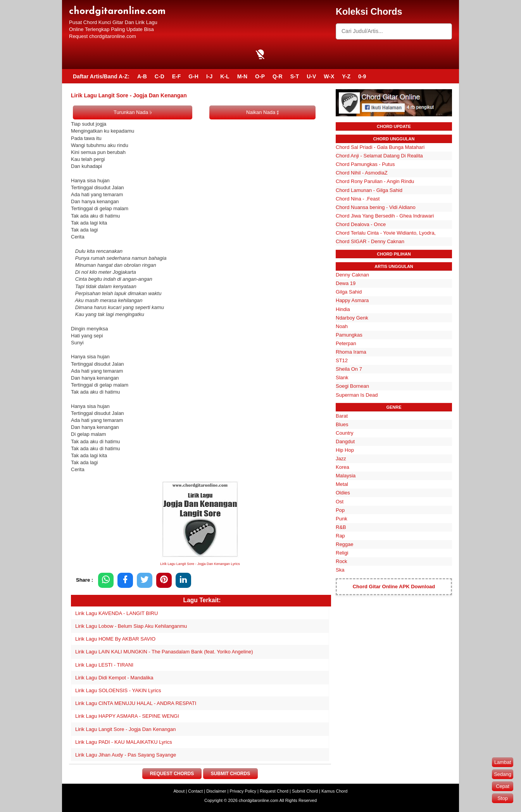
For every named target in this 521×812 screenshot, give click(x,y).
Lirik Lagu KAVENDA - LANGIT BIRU (116, 613)
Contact (195, 791)
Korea (342, 467)
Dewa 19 (346, 283)
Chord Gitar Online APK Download (394, 587)
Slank (342, 377)
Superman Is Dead (357, 395)
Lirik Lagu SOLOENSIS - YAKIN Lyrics (118, 690)
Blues (342, 424)
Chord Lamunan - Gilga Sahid (369, 190)
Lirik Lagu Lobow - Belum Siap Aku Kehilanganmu (131, 626)
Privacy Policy (243, 791)
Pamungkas (349, 335)
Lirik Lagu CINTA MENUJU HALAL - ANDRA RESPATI (136, 703)
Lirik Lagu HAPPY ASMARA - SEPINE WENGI (127, 716)
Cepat (503, 786)
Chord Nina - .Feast (358, 199)
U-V (311, 76)
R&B (341, 527)
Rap (340, 536)
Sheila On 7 (349, 369)
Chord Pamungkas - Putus (365, 164)
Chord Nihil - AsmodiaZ (362, 173)
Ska (340, 570)
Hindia (343, 309)
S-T (295, 76)
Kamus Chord (334, 791)
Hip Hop (345, 450)
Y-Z (346, 76)
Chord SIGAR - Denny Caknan (370, 241)
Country (345, 433)
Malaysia (346, 476)
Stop (503, 798)
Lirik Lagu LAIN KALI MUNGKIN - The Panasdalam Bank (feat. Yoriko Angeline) (164, 652)
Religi (342, 553)
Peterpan (346, 343)
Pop (340, 510)
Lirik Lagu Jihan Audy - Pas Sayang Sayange (126, 755)
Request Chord (274, 791)
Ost (340, 502)
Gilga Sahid (349, 292)
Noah (342, 326)
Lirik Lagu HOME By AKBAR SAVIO (115, 639)
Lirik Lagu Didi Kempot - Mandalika (114, 678)
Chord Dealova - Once (361, 224)
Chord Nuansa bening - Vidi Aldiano (376, 207)
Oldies (343, 493)
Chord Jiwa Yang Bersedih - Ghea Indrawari (385, 216)
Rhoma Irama (351, 352)
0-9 (362, 76)
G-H (193, 76)
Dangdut (345, 441)
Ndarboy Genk (352, 318)
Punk (342, 519)
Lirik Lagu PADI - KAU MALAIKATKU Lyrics (124, 742)
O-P (260, 76)
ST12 (342, 360)
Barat (342, 416)
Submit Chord (305, 791)
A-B (142, 76)
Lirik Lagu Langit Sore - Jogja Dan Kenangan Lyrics (200, 564)
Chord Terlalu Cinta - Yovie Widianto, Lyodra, (386, 233)
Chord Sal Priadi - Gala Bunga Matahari (380, 147)
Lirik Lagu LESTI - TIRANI (104, 665)
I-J (209, 76)
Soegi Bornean (352, 386)
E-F (177, 76)
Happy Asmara (352, 300)
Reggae (345, 544)
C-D (160, 76)
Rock (342, 561)
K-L (225, 76)
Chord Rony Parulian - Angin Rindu (375, 181)
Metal (342, 484)
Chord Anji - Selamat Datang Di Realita (379, 156)
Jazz (341, 459)
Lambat (503, 762)
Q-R (278, 76)
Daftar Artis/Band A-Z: (101, 76)
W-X (329, 76)
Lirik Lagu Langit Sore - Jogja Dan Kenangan (125, 729)
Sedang (503, 774)
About (179, 791)
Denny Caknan (352, 275)
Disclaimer (216, 791)
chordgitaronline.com (117, 11)
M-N (242, 76)
